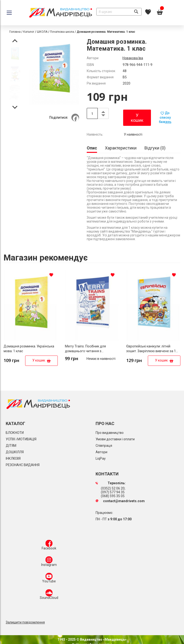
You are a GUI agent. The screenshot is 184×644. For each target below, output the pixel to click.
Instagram (49, 562)
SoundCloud (49, 595)
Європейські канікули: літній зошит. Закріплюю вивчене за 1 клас (151, 351)
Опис (92, 148)
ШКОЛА (42, 32)
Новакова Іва (133, 58)
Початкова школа (62, 32)
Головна (15, 32)
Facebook (49, 546)
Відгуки (155, 148)
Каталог (29, 32)
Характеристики (121, 148)
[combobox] (119, 12)
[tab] (92, 148)
